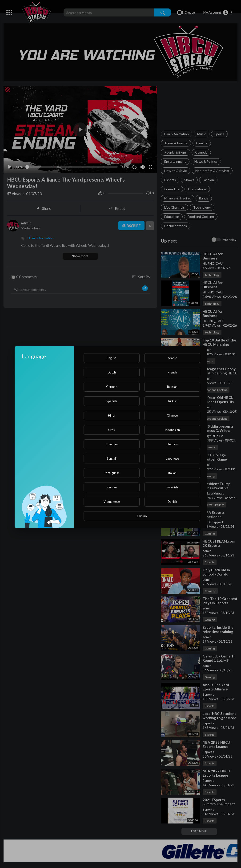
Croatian (112, 444)
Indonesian (172, 430)
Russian (172, 387)
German (112, 387)
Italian (172, 473)
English (112, 358)
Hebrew (172, 444)
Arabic (172, 358)
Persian (112, 487)
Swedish (172, 487)
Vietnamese (112, 502)
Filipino (142, 516)
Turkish (172, 401)
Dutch (112, 372)
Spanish (112, 401)
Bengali (112, 458)
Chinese (172, 415)
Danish (172, 502)
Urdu (112, 430)
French (172, 372)
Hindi (112, 415)
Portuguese (112, 473)
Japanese (172, 458)
